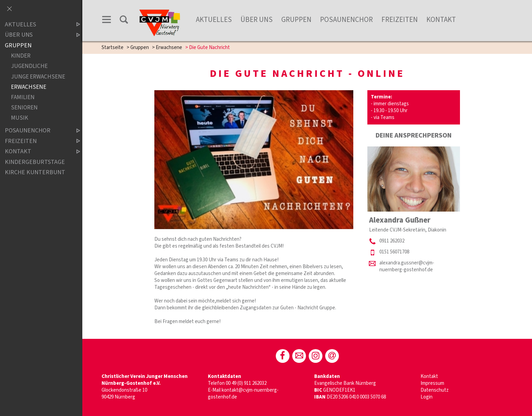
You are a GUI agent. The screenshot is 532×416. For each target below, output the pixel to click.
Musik (20, 118)
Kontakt (441, 20)
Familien (23, 97)
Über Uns (257, 20)
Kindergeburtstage (35, 162)
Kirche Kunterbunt (35, 172)
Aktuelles (214, 20)
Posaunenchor (346, 20)
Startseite (113, 47)
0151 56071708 (394, 252)
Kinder (21, 56)
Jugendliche (29, 66)
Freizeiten (400, 20)
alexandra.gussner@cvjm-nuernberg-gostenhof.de (407, 266)
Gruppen (296, 20)
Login (427, 397)
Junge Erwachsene (38, 77)
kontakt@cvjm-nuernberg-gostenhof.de (243, 394)
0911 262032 (392, 241)
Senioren (24, 108)
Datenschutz (435, 390)
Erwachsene (169, 47)
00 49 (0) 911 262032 (246, 383)
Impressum (432, 383)
